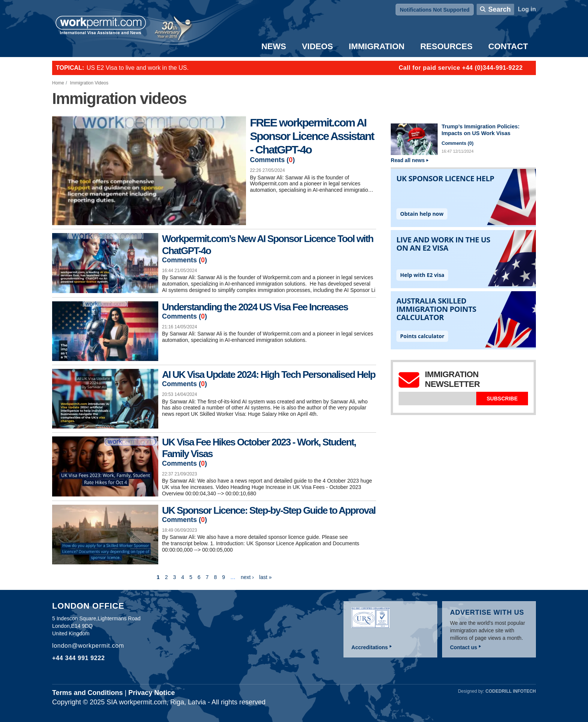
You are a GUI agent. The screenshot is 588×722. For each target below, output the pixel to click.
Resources (446, 46)
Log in (527, 9)
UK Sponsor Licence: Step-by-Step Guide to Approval (269, 510)
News (274, 46)
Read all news (408, 160)
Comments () (272, 160)
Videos (317, 46)
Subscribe (502, 399)
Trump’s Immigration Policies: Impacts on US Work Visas (480, 130)
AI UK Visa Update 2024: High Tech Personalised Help (269, 375)
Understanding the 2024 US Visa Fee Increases (255, 307)
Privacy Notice (151, 693)
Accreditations (370, 647)
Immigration (377, 46)
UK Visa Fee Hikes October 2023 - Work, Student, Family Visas (259, 448)
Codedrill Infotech (511, 691)
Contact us (463, 647)
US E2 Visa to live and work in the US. (138, 68)
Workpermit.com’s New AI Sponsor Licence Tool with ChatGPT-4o (268, 244)
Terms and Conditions (88, 693)
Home (58, 83)
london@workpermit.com (88, 646)
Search (499, 9)
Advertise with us (487, 612)
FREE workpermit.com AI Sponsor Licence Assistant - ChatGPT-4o (312, 136)
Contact (508, 46)
